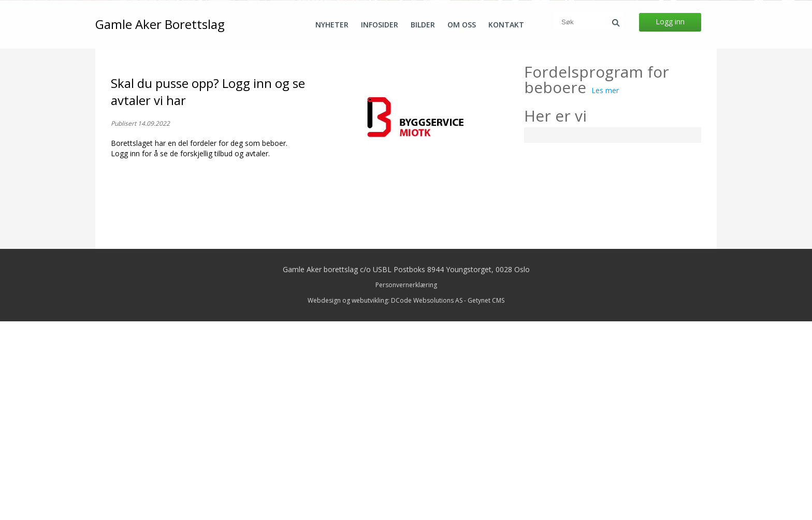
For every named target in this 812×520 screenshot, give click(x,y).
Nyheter (332, 25)
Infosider (380, 25)
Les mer (605, 289)
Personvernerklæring (406, 484)
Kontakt (506, 25)
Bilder (423, 25)
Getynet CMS (486, 499)
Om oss (462, 25)
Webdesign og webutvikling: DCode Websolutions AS (385, 499)
